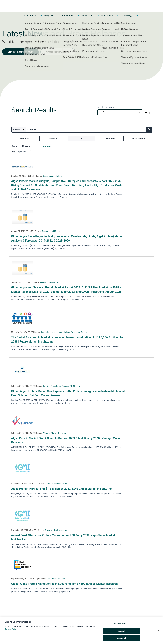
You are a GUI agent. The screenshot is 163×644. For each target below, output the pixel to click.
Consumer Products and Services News (31, 15)
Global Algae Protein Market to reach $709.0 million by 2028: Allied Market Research (64, 584)
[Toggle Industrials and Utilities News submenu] (118, 16)
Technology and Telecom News (127, 15)
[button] (24, 152)
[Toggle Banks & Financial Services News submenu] (79, 16)
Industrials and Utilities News (108, 15)
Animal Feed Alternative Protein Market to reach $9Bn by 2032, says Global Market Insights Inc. (63, 537)
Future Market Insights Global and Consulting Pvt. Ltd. (65, 332)
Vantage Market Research (55, 433)
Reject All (121, 633)
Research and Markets (52, 176)
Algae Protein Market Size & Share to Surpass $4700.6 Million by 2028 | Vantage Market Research (66, 440)
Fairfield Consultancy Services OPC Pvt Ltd (62, 386)
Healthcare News (89, 15)
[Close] (159, 633)
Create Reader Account (58, 52)
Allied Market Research (55, 579)
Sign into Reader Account (20, 52)
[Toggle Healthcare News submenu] (98, 16)
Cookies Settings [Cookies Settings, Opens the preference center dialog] (121, 626)
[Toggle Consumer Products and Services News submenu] (41, 16)
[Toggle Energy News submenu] (59, 16)
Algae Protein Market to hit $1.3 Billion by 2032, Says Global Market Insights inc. (62, 489)
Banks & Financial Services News (69, 15)
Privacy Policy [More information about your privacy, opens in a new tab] (11, 631)
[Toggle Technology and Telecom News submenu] (137, 16)
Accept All (121, 640)
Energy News (50, 15)
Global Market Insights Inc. (56, 484)
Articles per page (106, 107)
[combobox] (120, 112)
